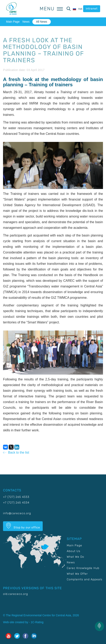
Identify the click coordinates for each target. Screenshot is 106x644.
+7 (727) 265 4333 (16, 497)
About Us (74, 551)
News (26, 22)
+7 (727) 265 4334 (16, 503)
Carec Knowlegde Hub (83, 568)
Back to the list (16, 452)
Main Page (13, 22)
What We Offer (77, 574)
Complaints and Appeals (85, 579)
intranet (92, 9)
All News (41, 22)
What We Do (75, 557)
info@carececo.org (17, 513)
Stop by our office (23, 526)
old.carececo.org (15, 594)
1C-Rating (37, 622)
